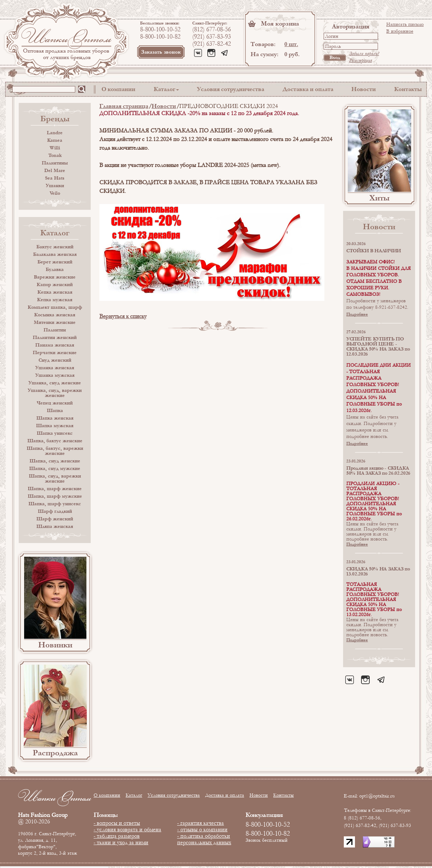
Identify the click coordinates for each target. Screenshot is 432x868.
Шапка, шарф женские (55, 489)
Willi (55, 148)
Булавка (55, 270)
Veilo (55, 193)
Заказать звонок (161, 52)
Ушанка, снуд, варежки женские (55, 393)
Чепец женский (55, 403)
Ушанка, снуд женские (55, 383)
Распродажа (55, 753)
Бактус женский (55, 247)
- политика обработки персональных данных (204, 839)
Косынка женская (55, 315)
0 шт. (291, 44)
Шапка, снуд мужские (55, 469)
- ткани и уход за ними (121, 842)
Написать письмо (405, 24)
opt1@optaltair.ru (377, 796)
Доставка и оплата (308, 89)
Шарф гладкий (55, 511)
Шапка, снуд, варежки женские (55, 479)
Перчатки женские (55, 353)
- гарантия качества (201, 823)
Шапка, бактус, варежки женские (55, 451)
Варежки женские (55, 277)
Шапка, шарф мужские (55, 496)
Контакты (408, 89)
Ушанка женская (55, 368)
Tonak (55, 155)
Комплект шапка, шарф (55, 307)
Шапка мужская (55, 426)
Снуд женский (55, 360)
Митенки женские (55, 322)
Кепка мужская (55, 300)
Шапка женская (55, 418)
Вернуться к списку (123, 316)
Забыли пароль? (364, 54)
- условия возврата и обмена (127, 829)
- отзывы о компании (202, 829)
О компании (118, 89)
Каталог (165, 89)
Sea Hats (55, 178)
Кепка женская (55, 292)
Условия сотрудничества (231, 89)
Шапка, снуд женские (55, 461)
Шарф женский (55, 519)
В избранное (400, 31)
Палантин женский (55, 338)
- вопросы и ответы (117, 823)
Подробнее (357, 314)
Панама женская (55, 345)
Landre (55, 133)
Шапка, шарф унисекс (55, 504)
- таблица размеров (117, 836)
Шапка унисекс (55, 433)
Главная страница (124, 106)
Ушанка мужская (55, 375)
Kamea (55, 140)
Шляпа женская (55, 526)
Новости (364, 89)
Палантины (55, 163)
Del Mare (55, 171)
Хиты (379, 198)
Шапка (55, 411)
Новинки (55, 645)
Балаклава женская (55, 254)
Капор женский (55, 285)
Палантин (55, 330)
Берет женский (55, 262)
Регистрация (361, 60)
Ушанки (55, 186)
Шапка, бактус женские (55, 441)
